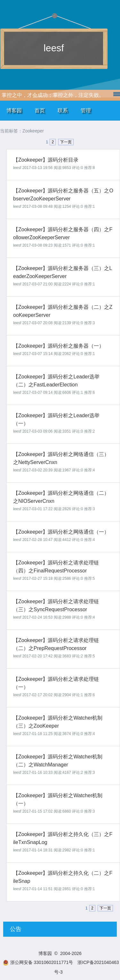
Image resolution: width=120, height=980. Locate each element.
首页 (40, 110)
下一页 (66, 142)
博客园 (14, 110)
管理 (86, 110)
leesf (54, 48)
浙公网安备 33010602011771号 (38, 962)
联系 (63, 110)
